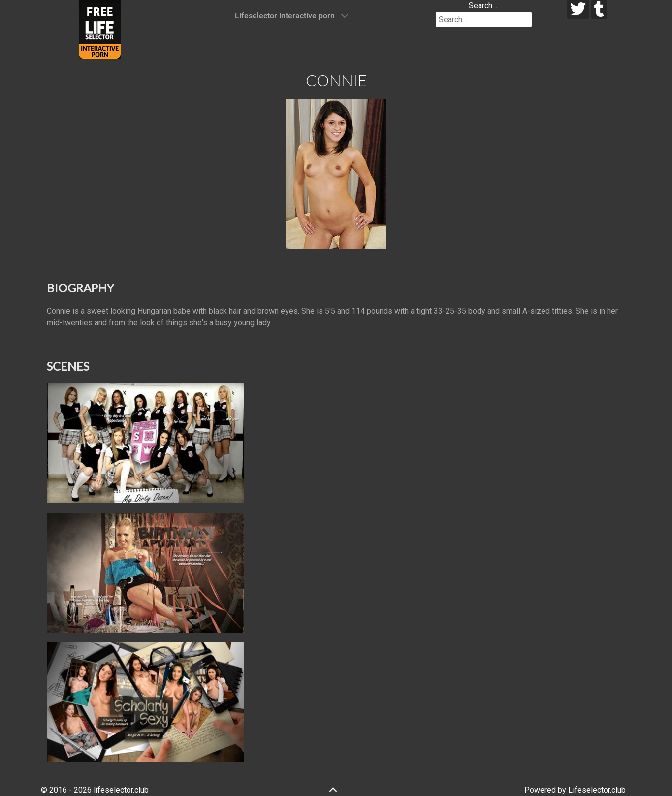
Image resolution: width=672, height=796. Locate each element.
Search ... (484, 6)
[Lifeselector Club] (100, 29)
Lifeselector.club (597, 790)
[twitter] (578, 9)
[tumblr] (599, 9)
